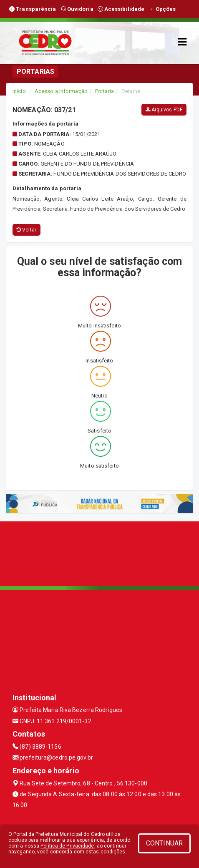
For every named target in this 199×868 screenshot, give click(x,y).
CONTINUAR (164, 843)
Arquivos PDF (164, 110)
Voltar (26, 230)
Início (19, 91)
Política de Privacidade (67, 846)
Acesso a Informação (61, 91)
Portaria (105, 91)
